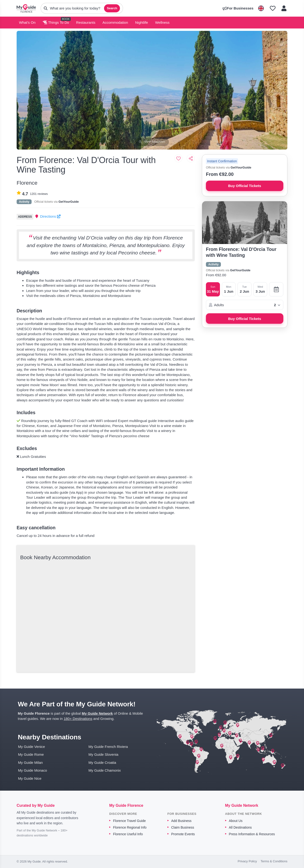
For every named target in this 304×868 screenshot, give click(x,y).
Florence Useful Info (128, 834)
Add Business (181, 821)
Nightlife (142, 22)
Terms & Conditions (274, 861)
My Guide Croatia (102, 762)
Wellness (162, 22)
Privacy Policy (247, 861)
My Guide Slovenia (104, 754)
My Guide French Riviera (108, 747)
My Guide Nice (30, 778)
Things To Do (56, 22)
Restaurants (86, 22)
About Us (236, 821)
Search (112, 8)
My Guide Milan (30, 762)
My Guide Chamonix (105, 770)
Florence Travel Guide (129, 821)
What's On (27, 22)
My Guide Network (97, 713)
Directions (50, 216)
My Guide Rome (31, 754)
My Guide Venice (31, 747)
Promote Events (183, 834)
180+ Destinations (78, 719)
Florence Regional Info (130, 827)
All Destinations (240, 827)
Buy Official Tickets (245, 186)
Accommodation (115, 22)
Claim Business (183, 827)
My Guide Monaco (33, 770)
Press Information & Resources (252, 834)
